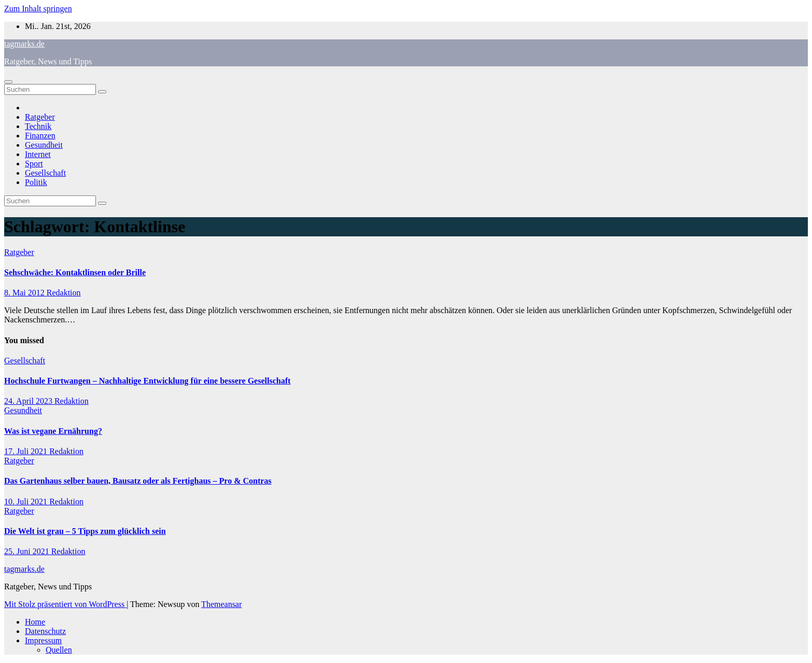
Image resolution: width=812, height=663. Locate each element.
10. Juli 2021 (27, 502)
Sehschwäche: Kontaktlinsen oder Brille (75, 272)
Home (35, 622)
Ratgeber (40, 117)
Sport (34, 164)
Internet (38, 154)
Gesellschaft (45, 173)
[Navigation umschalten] (8, 82)
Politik (36, 182)
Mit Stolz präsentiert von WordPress (65, 604)
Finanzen (40, 136)
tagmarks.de (24, 44)
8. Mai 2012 (25, 293)
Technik (38, 126)
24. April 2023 (29, 401)
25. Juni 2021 (28, 551)
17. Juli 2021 (27, 451)
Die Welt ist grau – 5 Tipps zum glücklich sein (85, 531)
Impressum (43, 640)
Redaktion (64, 293)
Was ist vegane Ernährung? (53, 431)
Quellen (59, 650)
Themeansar (221, 604)
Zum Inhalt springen (38, 9)
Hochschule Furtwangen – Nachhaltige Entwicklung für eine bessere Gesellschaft (147, 381)
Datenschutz (45, 631)
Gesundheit (44, 145)
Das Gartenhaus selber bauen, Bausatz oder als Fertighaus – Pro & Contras (138, 481)
